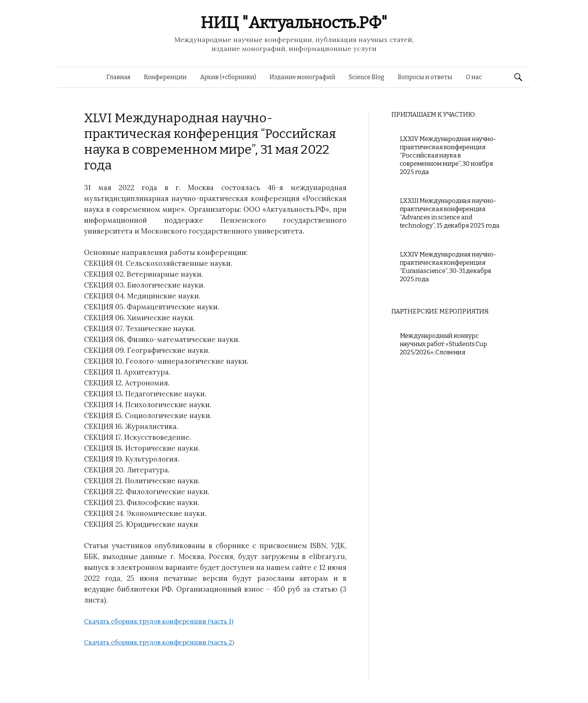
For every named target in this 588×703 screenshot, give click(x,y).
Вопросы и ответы (425, 77)
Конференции (165, 77)
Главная (118, 77)
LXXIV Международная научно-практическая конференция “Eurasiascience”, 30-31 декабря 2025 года (448, 267)
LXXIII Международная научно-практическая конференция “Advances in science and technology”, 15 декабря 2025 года (450, 213)
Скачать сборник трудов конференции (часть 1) (159, 621)
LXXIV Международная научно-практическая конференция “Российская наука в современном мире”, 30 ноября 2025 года (448, 155)
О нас (474, 77)
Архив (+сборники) (228, 77)
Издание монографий (302, 77)
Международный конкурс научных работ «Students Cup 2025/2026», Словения (443, 344)
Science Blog (367, 77)
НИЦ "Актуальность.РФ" (294, 23)
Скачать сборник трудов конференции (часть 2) (159, 642)
